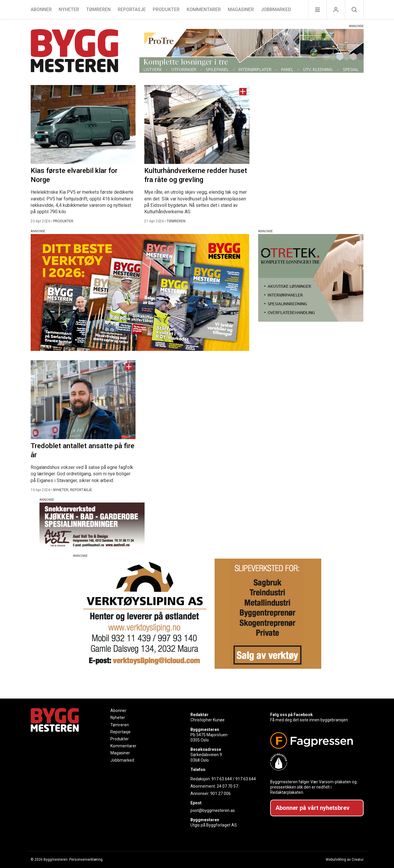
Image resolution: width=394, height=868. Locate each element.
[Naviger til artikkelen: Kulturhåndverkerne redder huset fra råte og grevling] (197, 124)
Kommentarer (204, 9)
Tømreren (98, 9)
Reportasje (132, 9)
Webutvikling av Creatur (345, 860)
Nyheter (69, 9)
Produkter (166, 9)
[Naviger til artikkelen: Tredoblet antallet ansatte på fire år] (83, 400)
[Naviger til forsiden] (74, 52)
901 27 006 (221, 793)
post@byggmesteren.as (213, 810)
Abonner (41, 9)
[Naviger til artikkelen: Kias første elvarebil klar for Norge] (83, 124)
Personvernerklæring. (86, 860)
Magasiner (241, 9)
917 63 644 (222, 779)
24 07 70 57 (227, 786)
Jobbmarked (276, 9)
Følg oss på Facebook (291, 715)
